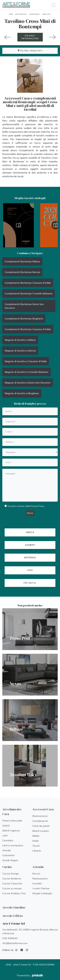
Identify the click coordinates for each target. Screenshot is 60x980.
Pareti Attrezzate (12, 821)
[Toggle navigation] (53, 5)
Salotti (6, 826)
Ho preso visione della (26, 506)
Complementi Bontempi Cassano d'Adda (28, 283)
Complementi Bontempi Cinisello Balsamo (29, 293)
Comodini (8, 840)
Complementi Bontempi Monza (22, 272)
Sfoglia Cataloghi (42, 893)
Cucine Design (11, 874)
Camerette (8, 855)
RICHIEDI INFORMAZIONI (30, 37)
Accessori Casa (21, 14)
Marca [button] (30, 532)
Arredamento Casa (12, 812)
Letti (5, 835)
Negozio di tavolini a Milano (20, 340)
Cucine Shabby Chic (14, 893)
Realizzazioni (40, 878)
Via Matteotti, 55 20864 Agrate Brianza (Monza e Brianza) (30, 931)
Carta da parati (41, 826)
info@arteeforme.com (15, 943)
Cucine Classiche (12, 883)
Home (11, 14)
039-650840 (10, 938)
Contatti (37, 883)
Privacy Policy (37, 506)
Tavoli (36, 846)
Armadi (6, 850)
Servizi (36, 874)
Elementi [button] (30, 545)
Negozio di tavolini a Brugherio (22, 393)
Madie (36, 836)
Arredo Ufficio (13, 916)
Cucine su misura (12, 888)
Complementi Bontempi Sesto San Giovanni (24, 306)
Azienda (38, 867)
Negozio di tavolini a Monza (20, 351)
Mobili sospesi (41, 831)
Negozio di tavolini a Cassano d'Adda (26, 361)
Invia (30, 513)
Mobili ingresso (11, 830)
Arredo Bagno (10, 860)
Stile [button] (30, 570)
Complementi (35, 14)
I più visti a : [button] (30, 583)
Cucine (7, 867)
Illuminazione (40, 816)
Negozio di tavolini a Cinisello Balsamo (26, 372)
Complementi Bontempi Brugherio (24, 319)
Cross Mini (46, 14)
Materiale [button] (30, 557)
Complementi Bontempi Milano (22, 261)
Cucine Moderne (12, 878)
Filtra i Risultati (30, 51)
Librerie (37, 851)
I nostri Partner (41, 888)
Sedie (36, 841)
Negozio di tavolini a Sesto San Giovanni (28, 383)
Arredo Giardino (14, 907)
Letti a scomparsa (13, 845)
